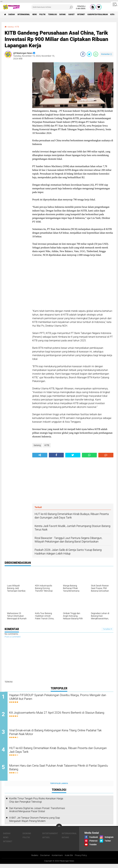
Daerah (14, 14)
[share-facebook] (83, 54)
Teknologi (64, 14)
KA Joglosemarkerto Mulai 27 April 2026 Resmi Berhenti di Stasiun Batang (58, 716)
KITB (19, 27)
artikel (46, 841)
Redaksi (33, 859)
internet (99, 14)
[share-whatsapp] (96, 54)
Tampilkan (107, 629)
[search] (52, 7)
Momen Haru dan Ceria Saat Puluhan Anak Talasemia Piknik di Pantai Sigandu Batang (61, 772)
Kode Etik (69, 859)
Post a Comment (13, 637)
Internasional (29, 14)
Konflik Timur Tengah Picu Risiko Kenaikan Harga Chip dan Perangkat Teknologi (36, 804)
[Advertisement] (17, 108)
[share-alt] (40, 455)
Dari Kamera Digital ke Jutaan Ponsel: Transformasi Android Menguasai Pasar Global (37, 814)
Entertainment (50, 837)
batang (77, 14)
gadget (87, 14)
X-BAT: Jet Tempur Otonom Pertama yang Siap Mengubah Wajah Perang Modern (35, 823)
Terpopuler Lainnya (59, 787)
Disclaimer (44, 859)
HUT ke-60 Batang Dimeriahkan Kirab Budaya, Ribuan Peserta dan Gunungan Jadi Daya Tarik (60, 753)
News (42, 14)
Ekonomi (27, 837)
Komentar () (107, 54)
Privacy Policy (82, 859)
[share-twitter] (89, 54)
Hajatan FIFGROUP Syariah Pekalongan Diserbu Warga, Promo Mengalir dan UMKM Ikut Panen (61, 697)
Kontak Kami (57, 859)
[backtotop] (59, 831)
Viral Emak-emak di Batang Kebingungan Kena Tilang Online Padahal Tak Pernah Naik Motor (59, 735)
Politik (52, 14)
